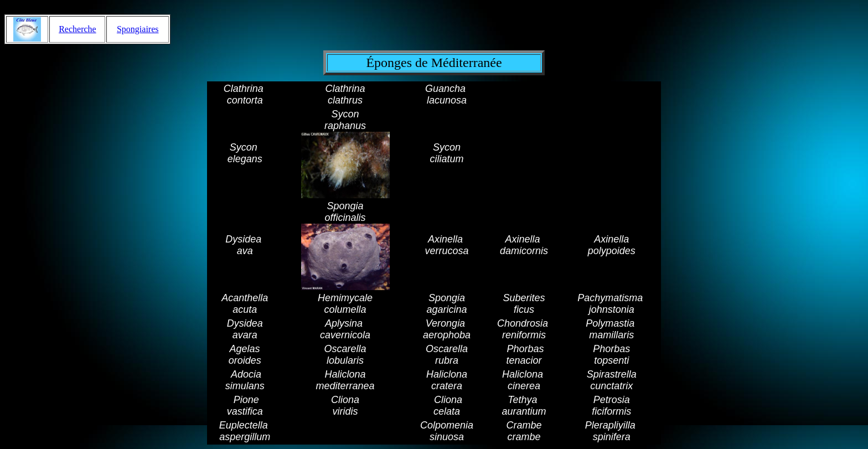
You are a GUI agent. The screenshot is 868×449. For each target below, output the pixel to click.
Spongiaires (138, 29)
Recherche (77, 29)
